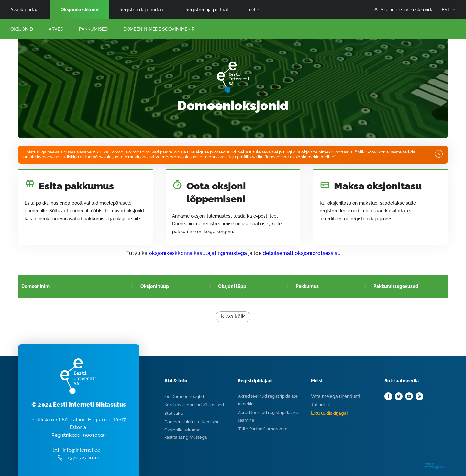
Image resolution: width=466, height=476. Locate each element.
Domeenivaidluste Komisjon (192, 422)
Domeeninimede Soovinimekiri (160, 29)
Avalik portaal (25, 10)
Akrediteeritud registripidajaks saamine (268, 416)
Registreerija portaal (207, 10)
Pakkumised (93, 29)
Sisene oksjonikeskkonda (404, 10)
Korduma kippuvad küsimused (194, 405)
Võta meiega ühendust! (336, 396)
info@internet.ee (81, 450)
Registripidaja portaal (142, 10)
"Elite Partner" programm (263, 429)
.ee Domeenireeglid (184, 397)
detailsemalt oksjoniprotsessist (301, 253)
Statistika (173, 413)
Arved (56, 29)
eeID (254, 10)
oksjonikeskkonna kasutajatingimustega (198, 253)
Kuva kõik (233, 317)
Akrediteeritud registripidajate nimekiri (268, 400)
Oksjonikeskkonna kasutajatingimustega (186, 434)
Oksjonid (22, 29)
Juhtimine (321, 405)
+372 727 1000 (84, 458)
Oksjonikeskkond (80, 10)
